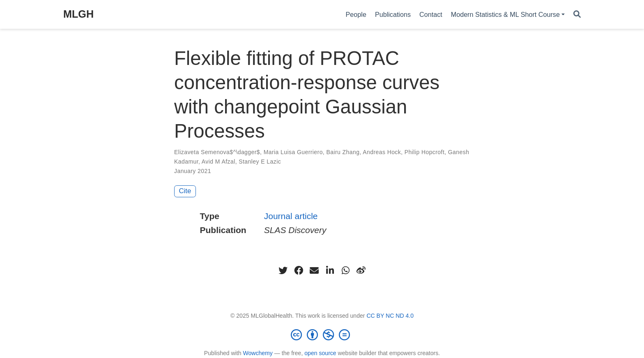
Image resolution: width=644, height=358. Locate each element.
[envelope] (314, 270)
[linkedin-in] (330, 270)
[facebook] (299, 270)
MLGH (78, 14)
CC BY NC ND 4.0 (390, 316)
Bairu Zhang (343, 152)
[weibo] (361, 270)
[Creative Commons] (322, 335)
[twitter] (283, 270)
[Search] (577, 15)
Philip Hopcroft (424, 152)
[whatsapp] (345, 270)
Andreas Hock (382, 152)
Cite (185, 191)
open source (320, 353)
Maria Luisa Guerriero (293, 152)
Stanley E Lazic (260, 162)
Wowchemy (258, 353)
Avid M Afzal (218, 162)
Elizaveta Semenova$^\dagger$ (217, 152)
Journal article (291, 216)
